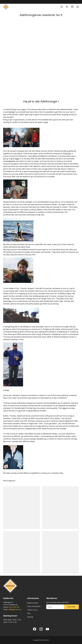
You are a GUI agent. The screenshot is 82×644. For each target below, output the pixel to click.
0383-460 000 (14, 607)
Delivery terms (33, 603)
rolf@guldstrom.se (15, 609)
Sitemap (30, 617)
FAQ (29, 613)
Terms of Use (32, 610)
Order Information (34, 606)
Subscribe (71, 607)
